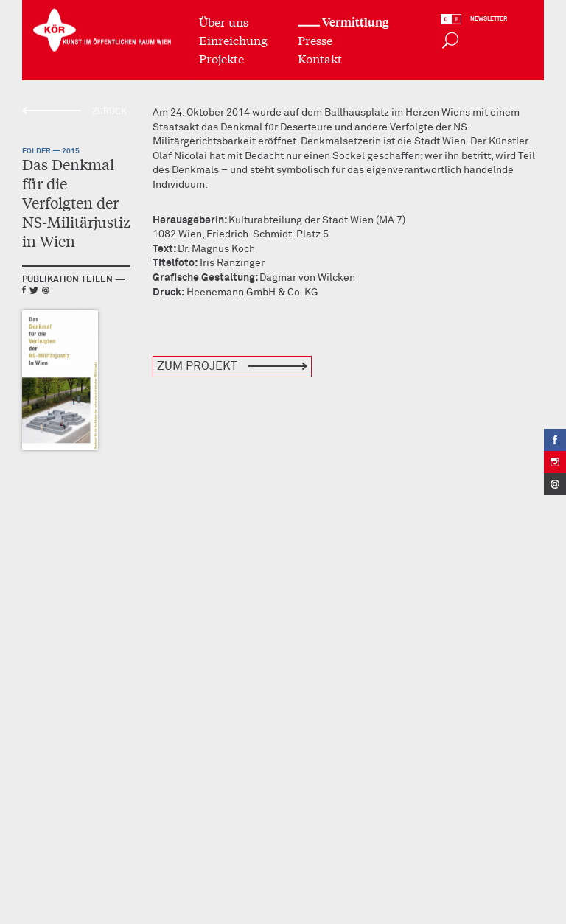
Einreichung (233, 39)
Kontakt (320, 57)
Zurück (109, 112)
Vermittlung (355, 21)
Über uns (224, 20)
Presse (315, 39)
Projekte (221, 57)
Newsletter (489, 18)
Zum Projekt (197, 366)
